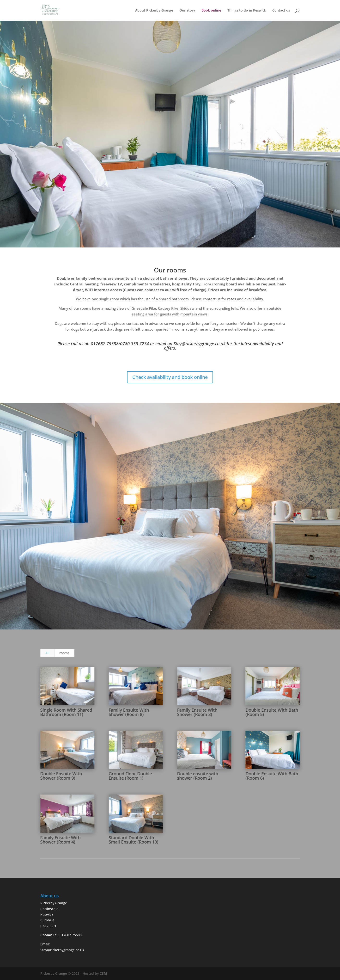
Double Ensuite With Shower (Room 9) (61, 776)
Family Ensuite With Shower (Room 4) (60, 840)
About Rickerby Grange (154, 11)
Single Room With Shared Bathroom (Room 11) (66, 712)
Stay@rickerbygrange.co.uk (200, 344)
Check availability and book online (170, 377)
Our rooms (170, 270)
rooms (64, 653)
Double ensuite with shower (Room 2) (197, 776)
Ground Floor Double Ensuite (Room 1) (130, 776)
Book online (211, 11)
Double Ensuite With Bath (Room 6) (272, 776)
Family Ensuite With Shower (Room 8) (129, 712)
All (47, 653)
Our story (187, 11)
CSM (103, 973)
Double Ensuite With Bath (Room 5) (272, 712)
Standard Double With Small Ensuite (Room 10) (133, 840)
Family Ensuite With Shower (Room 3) (197, 712)
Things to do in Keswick (247, 11)
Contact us (281, 11)
